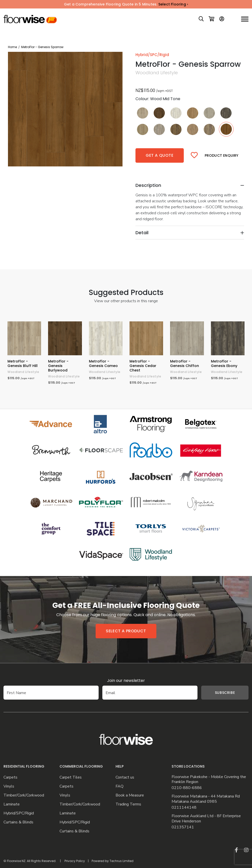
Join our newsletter (126, 681)
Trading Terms (128, 804)
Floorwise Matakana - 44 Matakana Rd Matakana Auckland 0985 (206, 799)
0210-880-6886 (187, 788)
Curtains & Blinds (18, 822)
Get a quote (160, 155)
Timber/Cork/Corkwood (24, 795)
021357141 (183, 827)
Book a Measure (130, 795)
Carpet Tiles (71, 777)
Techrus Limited (122, 861)
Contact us (125, 777)
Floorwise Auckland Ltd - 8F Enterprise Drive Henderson (206, 819)
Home (12, 47)
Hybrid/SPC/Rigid (19, 813)
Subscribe (217, 693)
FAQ (120, 786)
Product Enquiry (222, 155)
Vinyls (9, 786)
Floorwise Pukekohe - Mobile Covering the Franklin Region (209, 780)
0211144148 (184, 808)
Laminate (12, 804)
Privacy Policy (75, 861)
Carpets (10, 777)
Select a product (126, 631)
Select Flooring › (173, 4)
